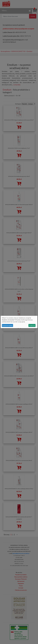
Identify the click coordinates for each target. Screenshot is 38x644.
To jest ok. (32, 326)
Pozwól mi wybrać (7, 326)
